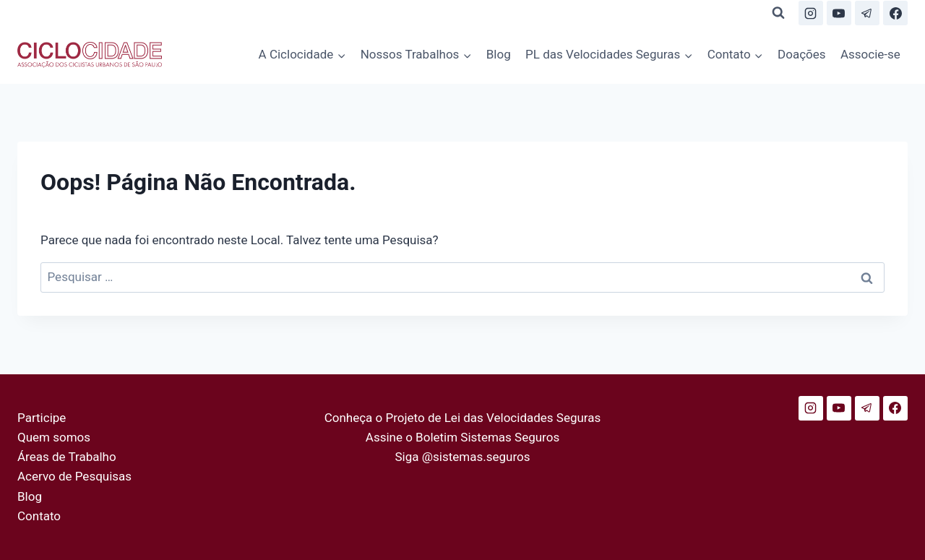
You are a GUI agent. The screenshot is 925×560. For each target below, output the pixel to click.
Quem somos (54, 437)
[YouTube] (839, 13)
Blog (499, 54)
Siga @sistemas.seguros (463, 457)
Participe (42, 418)
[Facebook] (895, 13)
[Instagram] (811, 13)
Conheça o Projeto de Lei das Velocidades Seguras (463, 418)
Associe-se (870, 54)
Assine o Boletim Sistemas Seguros (462, 437)
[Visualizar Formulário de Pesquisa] (778, 13)
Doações (801, 54)
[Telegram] (867, 13)
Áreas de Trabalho (67, 457)
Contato (39, 516)
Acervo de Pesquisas (74, 476)
